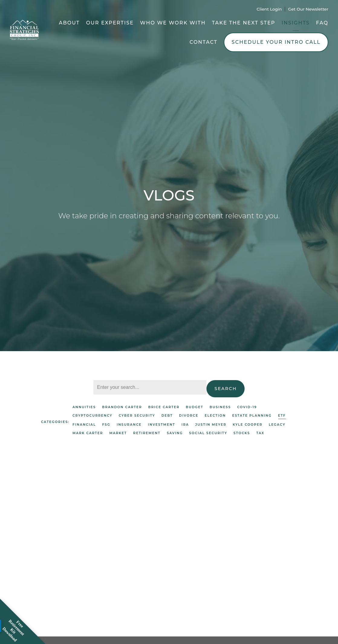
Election (215, 416)
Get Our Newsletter (308, 9)
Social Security (208, 433)
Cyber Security (137, 416)
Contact (203, 42)
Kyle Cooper (248, 425)
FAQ (322, 23)
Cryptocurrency (93, 416)
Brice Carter (164, 407)
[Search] (150, 387)
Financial (84, 425)
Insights (296, 23)
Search (226, 389)
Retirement (147, 433)
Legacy (277, 425)
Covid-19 (247, 407)
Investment (161, 425)
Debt (167, 416)
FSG (106, 425)
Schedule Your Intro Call (276, 42)
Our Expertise (110, 23)
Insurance (129, 425)
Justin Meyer (211, 425)
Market (118, 433)
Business (220, 407)
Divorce (189, 416)
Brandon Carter (122, 407)
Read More (55, 594)
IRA (185, 425)
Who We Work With (173, 23)
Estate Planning (252, 416)
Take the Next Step (244, 23)
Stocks (242, 433)
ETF (282, 416)
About (69, 23)
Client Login (269, 9)
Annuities (84, 407)
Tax (260, 433)
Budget (195, 407)
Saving (175, 433)
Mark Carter (88, 433)
